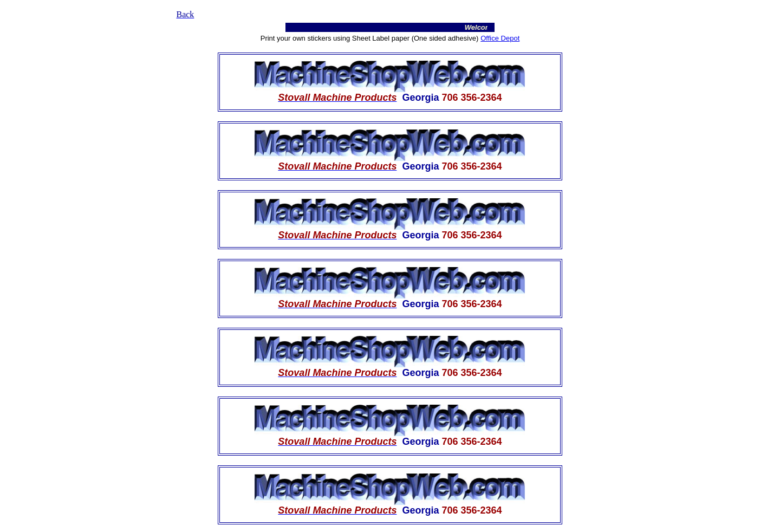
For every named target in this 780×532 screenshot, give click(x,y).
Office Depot (500, 38)
